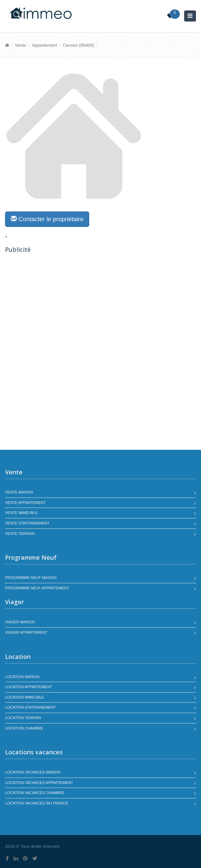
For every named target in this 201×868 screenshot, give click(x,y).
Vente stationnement (27, 523)
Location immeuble (25, 697)
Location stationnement (30, 707)
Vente (20, 45)
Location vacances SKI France (37, 803)
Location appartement (28, 687)
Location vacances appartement (39, 783)
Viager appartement (26, 632)
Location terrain (23, 718)
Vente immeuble (21, 513)
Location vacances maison (33, 772)
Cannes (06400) (78, 45)
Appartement (44, 45)
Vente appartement (25, 503)
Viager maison (20, 622)
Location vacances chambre (35, 793)
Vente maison (19, 492)
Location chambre (24, 728)
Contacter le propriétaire (47, 219)
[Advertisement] (62, 304)
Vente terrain (20, 534)
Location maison (22, 677)
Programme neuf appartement (37, 588)
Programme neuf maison (31, 578)
